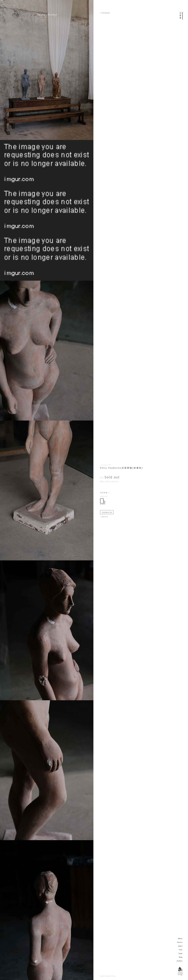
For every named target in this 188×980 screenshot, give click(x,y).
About (180, 938)
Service (180, 942)
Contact (180, 961)
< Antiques (105, 13)
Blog (181, 957)
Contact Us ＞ (108, 512)
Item (181, 950)
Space (180, 946)
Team (180, 953)
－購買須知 (104, 517)
